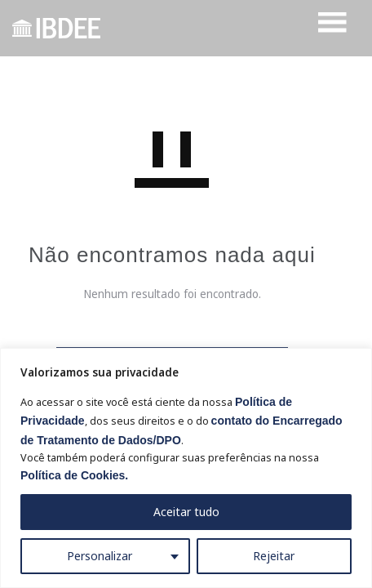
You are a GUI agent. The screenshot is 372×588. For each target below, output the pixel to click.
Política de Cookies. (74, 475)
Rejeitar (274, 556)
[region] (186, 468)
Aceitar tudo (186, 512)
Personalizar (100, 556)
